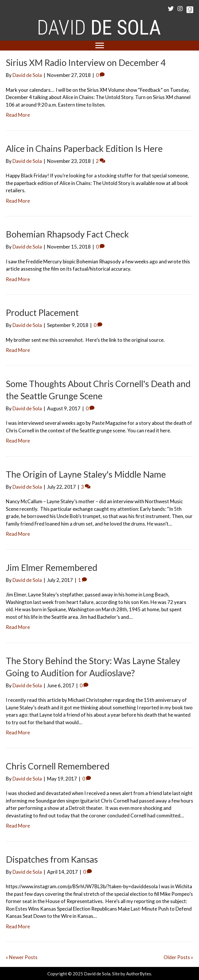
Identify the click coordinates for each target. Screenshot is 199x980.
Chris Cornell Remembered (58, 766)
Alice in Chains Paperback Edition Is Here (84, 148)
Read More (18, 115)
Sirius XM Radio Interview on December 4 (86, 62)
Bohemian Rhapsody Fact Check (67, 234)
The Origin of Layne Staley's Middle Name (86, 474)
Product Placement (42, 312)
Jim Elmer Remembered (52, 567)
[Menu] (100, 46)
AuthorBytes (139, 974)
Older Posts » (178, 957)
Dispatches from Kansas (52, 859)
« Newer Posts (22, 957)
